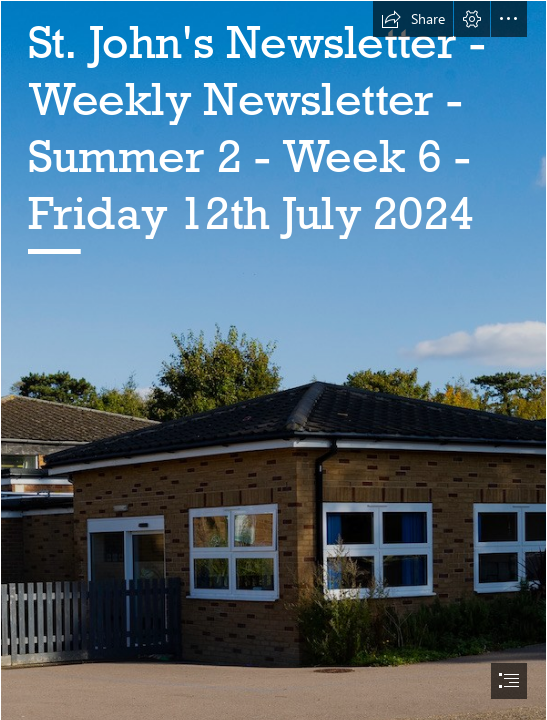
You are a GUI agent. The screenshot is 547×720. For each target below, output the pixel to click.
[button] (413, 19)
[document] (273, 360)
